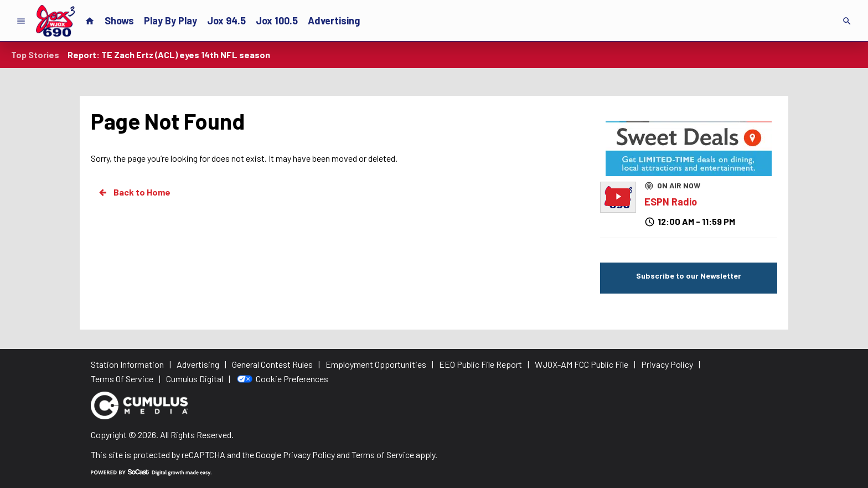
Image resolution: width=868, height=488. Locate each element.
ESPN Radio (671, 202)
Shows (119, 20)
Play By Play (170, 20)
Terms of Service (383, 454)
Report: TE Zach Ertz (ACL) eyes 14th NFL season (169, 55)
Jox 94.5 (226, 20)
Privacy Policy (309, 454)
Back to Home (134, 192)
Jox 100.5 (277, 20)
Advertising (334, 20)
